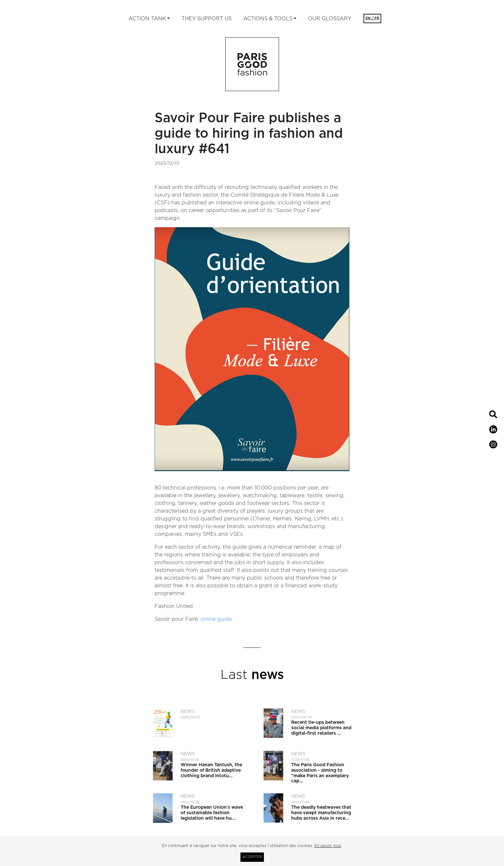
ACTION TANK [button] (147, 19)
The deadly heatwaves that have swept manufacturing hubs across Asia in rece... (321, 813)
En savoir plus (328, 846)
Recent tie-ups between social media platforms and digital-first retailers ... (321, 728)
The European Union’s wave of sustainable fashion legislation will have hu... (212, 813)
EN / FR (372, 18)
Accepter (252, 857)
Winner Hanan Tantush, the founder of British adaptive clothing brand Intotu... (211, 770)
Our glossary (330, 19)
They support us (207, 19)
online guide (216, 619)
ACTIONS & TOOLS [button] (268, 19)
